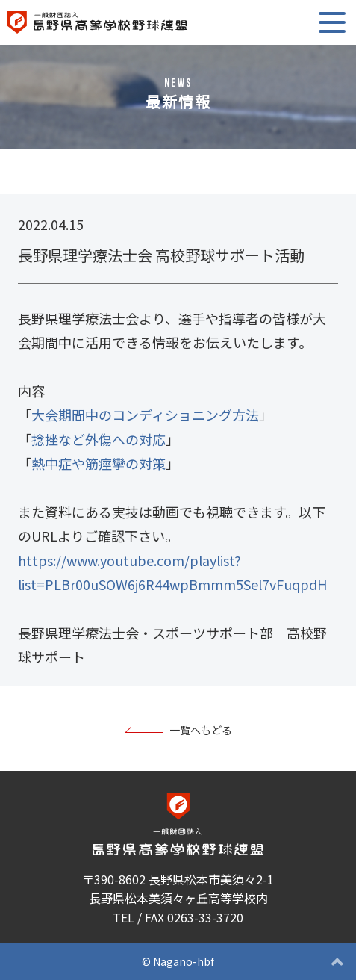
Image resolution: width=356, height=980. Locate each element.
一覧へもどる (201, 730)
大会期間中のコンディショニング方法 (145, 415)
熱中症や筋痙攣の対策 (99, 463)
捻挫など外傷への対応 (99, 439)
